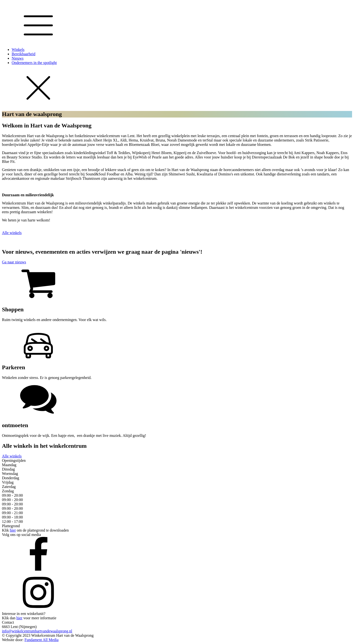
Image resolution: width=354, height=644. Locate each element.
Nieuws (18, 58)
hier (13, 530)
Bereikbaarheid (24, 54)
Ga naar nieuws (14, 262)
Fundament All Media (41, 640)
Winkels (18, 50)
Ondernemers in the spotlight (34, 63)
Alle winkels (12, 233)
